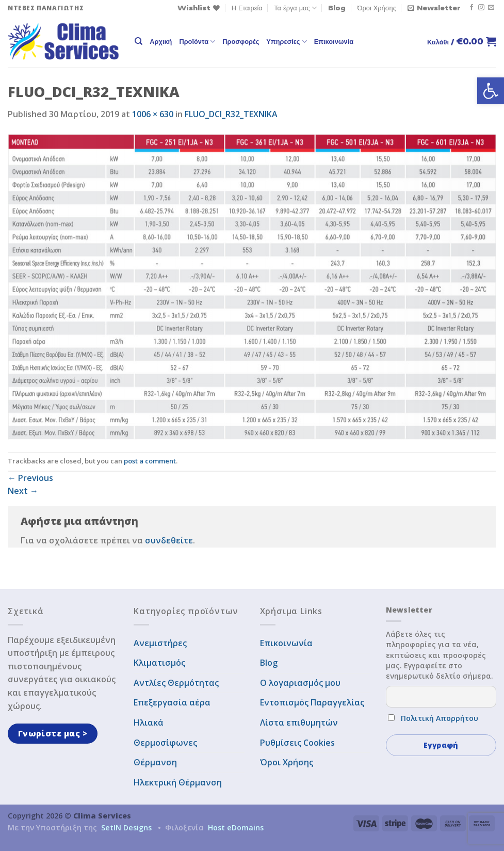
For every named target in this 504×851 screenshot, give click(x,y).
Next (23, 491)
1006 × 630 (153, 114)
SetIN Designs (126, 828)
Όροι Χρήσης (377, 8)
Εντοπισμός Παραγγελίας (312, 702)
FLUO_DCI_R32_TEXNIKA (231, 114)
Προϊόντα (197, 42)
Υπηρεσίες (286, 42)
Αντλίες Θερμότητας (176, 683)
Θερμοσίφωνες (165, 743)
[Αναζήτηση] (139, 41)
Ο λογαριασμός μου (300, 683)
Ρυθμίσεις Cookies (297, 743)
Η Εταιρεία (247, 8)
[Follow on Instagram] (481, 8)
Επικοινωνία (334, 41)
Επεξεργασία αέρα (172, 702)
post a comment (150, 461)
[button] (491, 91)
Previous (30, 478)
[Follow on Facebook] (472, 8)
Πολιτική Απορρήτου (440, 718)
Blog (337, 8)
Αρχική (161, 41)
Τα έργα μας (295, 8)
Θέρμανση (155, 762)
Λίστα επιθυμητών (299, 722)
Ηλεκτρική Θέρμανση (178, 782)
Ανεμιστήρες (160, 643)
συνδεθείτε (169, 540)
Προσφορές (241, 41)
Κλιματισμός (159, 663)
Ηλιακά (149, 722)
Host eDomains (236, 828)
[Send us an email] (491, 8)
